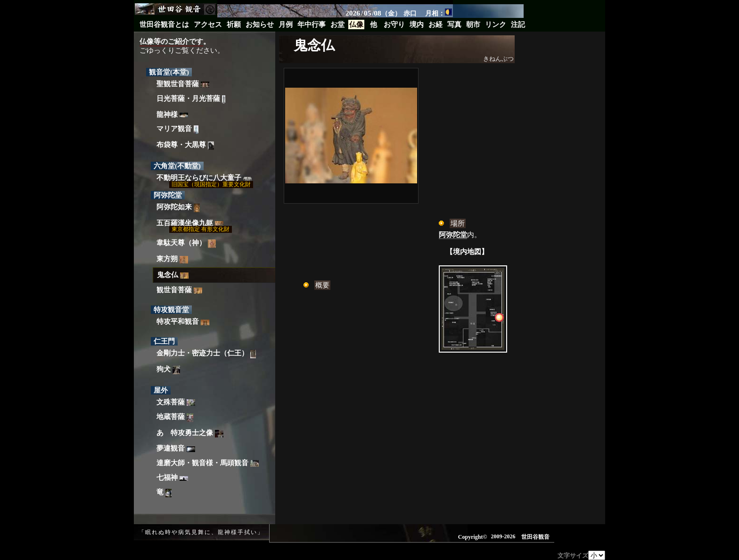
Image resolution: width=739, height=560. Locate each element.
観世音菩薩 (179, 290)
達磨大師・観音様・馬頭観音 (208, 463)
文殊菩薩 (176, 402)
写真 (454, 25)
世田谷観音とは (164, 25)
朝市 (473, 25)
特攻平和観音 (183, 321)
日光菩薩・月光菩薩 (191, 99)
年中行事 (312, 25)
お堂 (337, 25)
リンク (496, 25)
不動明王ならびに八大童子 (204, 178)
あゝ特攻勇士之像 (190, 433)
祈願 (234, 25)
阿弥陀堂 (453, 235)
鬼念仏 (173, 275)
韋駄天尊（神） (186, 244)
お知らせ (260, 25)
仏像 (356, 25)
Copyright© (473, 537)
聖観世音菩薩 (183, 84)
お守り (394, 25)
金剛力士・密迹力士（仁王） (206, 354)
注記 (518, 25)
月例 (286, 25)
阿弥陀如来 (178, 208)
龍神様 (172, 115)
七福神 (172, 478)
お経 (435, 25)
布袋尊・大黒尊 (185, 146)
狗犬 (168, 370)
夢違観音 (176, 448)
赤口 (410, 13)
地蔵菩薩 (175, 418)
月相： (439, 13)
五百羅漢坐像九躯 (190, 223)
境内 (417, 25)
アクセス (208, 25)
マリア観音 (177, 130)
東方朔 (172, 259)
